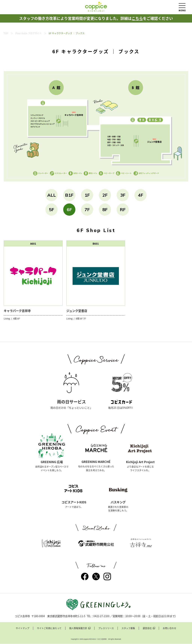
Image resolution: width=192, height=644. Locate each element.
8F (105, 209)
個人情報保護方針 (78, 628)
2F (105, 195)
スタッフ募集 (128, 628)
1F (87, 195)
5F (52, 209)
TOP (6, 33)
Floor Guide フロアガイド (28, 33)
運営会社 (147, 628)
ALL (52, 195)
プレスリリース (106, 628)
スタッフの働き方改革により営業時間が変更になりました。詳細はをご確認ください (96, 18)
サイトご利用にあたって (49, 628)
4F (141, 195)
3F (123, 195)
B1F (69, 195)
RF (123, 209)
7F (87, 209)
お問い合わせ (169, 628)
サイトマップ (22, 628)
